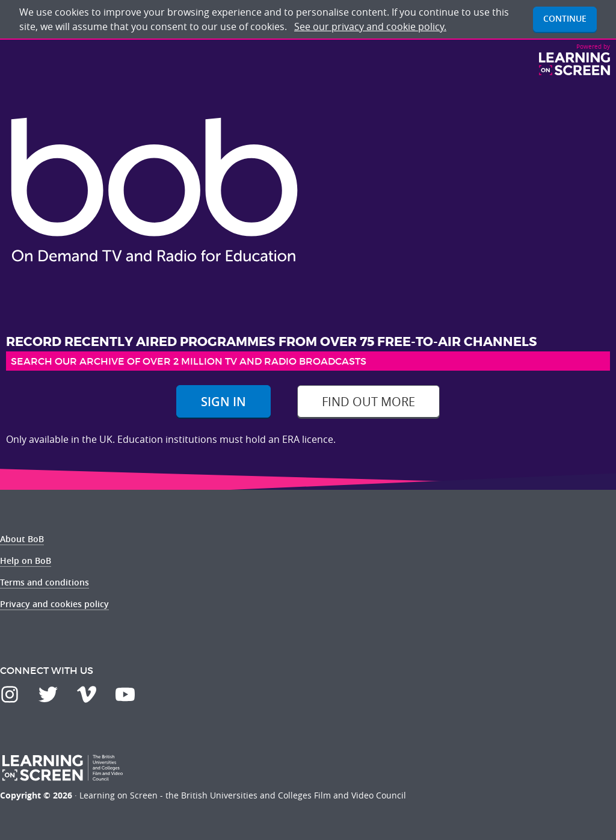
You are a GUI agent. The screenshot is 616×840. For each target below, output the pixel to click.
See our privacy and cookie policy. (370, 26)
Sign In (223, 402)
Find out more (368, 402)
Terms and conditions (45, 582)
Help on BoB (26, 561)
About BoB (22, 539)
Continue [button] (565, 18)
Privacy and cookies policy (54, 604)
